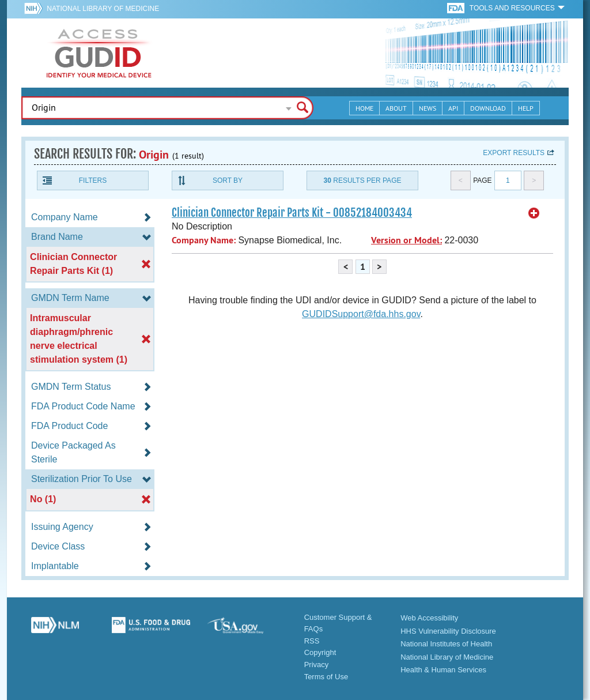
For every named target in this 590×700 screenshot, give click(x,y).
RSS (312, 641)
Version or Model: (406, 240)
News (428, 108)
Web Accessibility (429, 618)
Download (488, 108)
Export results (514, 153)
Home (364, 108)
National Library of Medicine (103, 9)
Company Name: (204, 240)
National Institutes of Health (446, 644)
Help (526, 108)
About (396, 108)
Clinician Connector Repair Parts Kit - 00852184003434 (292, 213)
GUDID (99, 53)
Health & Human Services (443, 670)
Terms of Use (326, 677)
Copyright (320, 652)
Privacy (317, 665)
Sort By (228, 180)
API (453, 108)
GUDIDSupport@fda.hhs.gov (361, 314)
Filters (93, 180)
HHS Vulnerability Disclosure (448, 631)
